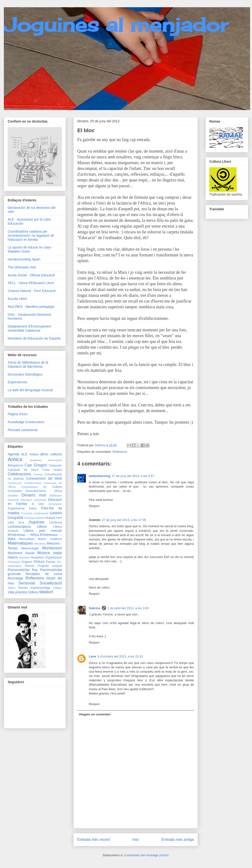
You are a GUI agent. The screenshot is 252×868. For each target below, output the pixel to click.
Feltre (33, 508)
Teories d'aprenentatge (34, 588)
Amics (15, 459)
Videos (33, 592)
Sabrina (95, 608)
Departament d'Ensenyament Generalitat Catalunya (29, 328)
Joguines (36, 522)
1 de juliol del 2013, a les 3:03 (128, 608)
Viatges (57, 588)
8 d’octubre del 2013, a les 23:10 (120, 656)
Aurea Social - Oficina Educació (31, 275)
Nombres (24, 558)
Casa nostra (52, 470)
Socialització (51, 583)
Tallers (12, 588)
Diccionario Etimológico (25, 374)
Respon (94, 506)
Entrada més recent (94, 840)
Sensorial (27, 583)
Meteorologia (30, 548)
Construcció (15, 483)
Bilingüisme (15, 465)
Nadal (57, 553)
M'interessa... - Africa (23, 535)
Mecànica (40, 544)
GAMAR (56, 513)
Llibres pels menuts (43, 531)
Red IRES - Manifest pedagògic (31, 307)
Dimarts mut (33, 495)
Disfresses (56, 496)
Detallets (13, 496)
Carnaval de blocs (23, 470)
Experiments (16, 508)
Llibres (42, 527)
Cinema (38, 474)
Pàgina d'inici (18, 414)
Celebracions (19, 474)
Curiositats (15, 491)
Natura (13, 557)
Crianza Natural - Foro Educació (32, 291)
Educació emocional (33, 500)
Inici (136, 840)
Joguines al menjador (116, 25)
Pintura (39, 562)
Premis (30, 566)
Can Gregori (36, 465)
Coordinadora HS (34, 487)
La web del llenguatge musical (30, 390)
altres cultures (51, 454)
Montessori (52, 548)
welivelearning (100, 476)
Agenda (13, 454)
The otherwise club (22, 267)
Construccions (33, 483)
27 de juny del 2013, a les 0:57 (133, 476)
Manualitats (27, 539)
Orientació (14, 562)
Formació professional (35, 513)
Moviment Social (21, 553)
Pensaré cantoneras (23, 430)
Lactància (55, 522)
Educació (13, 500)
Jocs (21, 522)
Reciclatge (15, 578)
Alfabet (34, 454)
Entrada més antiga (178, 840)
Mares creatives (50, 539)
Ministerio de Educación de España (34, 338)
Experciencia (17, 382)
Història (50, 518)
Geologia (30, 518)
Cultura (57, 487)
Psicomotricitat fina (23, 570)
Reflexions (120, 452)
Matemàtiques (20, 543)
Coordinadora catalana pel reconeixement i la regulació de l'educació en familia (31, 236)
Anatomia (36, 460)
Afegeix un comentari (95, 714)
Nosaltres (37, 558)
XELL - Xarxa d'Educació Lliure (31, 283)
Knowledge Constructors (26, 422)
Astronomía (55, 460)
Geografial (15, 518)
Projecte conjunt (50, 566)
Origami (27, 562)
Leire (93, 656)
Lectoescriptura (19, 527)
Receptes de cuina (44, 574)
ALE (24, 454)
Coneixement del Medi (44, 478)
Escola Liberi (17, 299)
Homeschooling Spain (24, 259)
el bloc (38, 504)
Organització (53, 558)
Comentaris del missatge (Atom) (146, 855)
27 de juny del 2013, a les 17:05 (124, 520)
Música (44, 553)
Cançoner (55, 465)
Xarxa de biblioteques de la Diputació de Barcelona (28, 364)
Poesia (51, 562)
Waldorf (46, 592)
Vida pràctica (17, 592)
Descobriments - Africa (44, 491)
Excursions (55, 504)
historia (40, 518)
